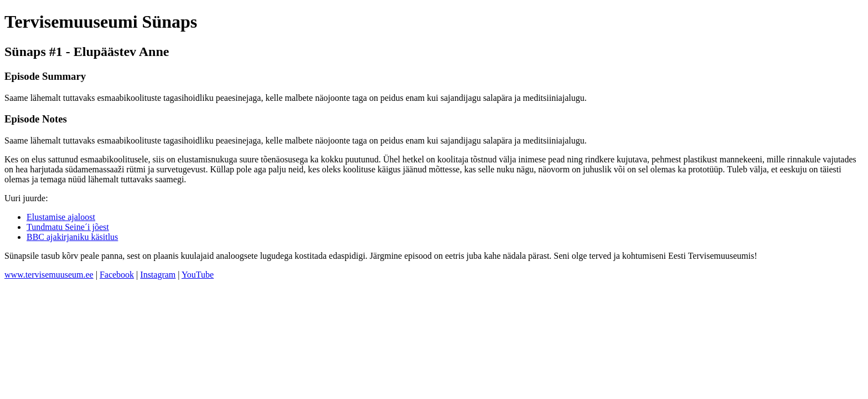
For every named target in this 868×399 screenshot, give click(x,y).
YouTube (198, 275)
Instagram (158, 275)
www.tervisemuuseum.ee (49, 275)
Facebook (117, 275)
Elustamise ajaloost (61, 217)
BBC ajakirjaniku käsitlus (72, 237)
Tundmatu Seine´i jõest (68, 227)
